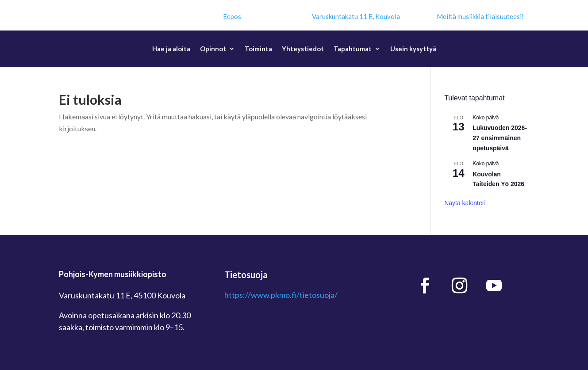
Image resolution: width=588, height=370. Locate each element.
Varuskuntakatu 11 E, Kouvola (356, 16)
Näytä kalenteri (465, 203)
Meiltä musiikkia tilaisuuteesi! (480, 16)
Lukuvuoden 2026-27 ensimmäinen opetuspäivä (500, 138)
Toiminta (258, 49)
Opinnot (213, 49)
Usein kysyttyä (413, 49)
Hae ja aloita (171, 49)
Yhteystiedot (303, 49)
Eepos (232, 16)
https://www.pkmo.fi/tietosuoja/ (281, 295)
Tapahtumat (353, 49)
